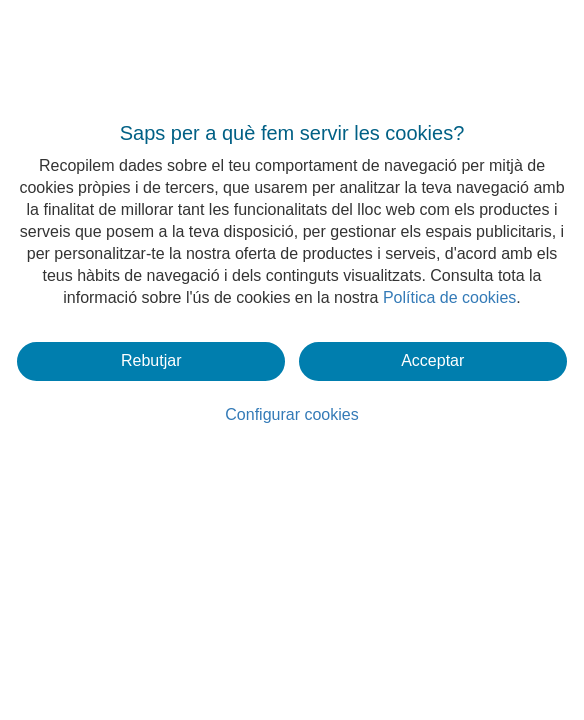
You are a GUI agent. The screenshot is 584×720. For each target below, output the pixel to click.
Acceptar (432, 360)
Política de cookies (449, 297)
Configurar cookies (291, 414)
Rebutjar (151, 360)
